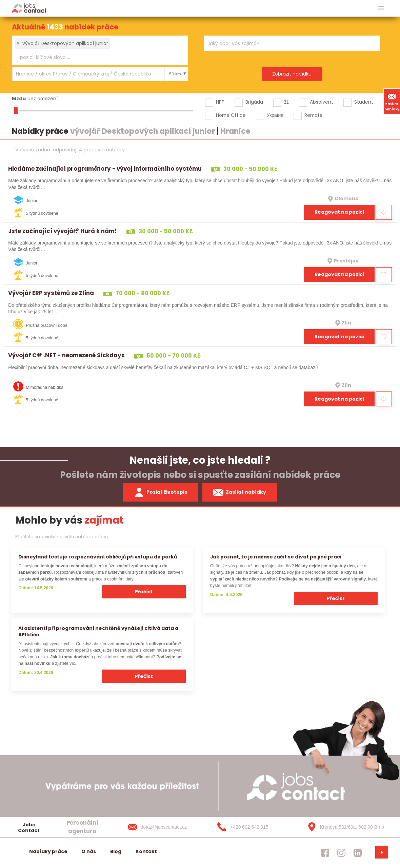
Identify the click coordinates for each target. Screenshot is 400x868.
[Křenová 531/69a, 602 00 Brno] (343, 827)
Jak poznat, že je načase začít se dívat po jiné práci (276, 557)
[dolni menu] (382, 852)
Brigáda (254, 102)
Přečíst (144, 592)
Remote (314, 115)
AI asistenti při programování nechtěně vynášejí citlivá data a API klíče (98, 631)
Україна (275, 115)
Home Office (231, 115)
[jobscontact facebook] (325, 853)
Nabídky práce (48, 851)
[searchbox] (96, 57)
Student (364, 102)
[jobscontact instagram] (341, 853)
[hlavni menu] (381, 8)
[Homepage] (29, 8)
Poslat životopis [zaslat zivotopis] (161, 492)
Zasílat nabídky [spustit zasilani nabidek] (240, 492)
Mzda (19, 99)
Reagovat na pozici (339, 212)
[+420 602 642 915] (254, 827)
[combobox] (100, 50)
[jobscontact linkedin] (358, 853)
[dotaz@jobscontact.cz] (164, 827)
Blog (116, 851)
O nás (89, 851)
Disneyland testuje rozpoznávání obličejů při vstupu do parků (98, 557)
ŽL (286, 102)
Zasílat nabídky (392, 101)
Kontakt (146, 851)
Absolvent (322, 102)
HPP (220, 102)
